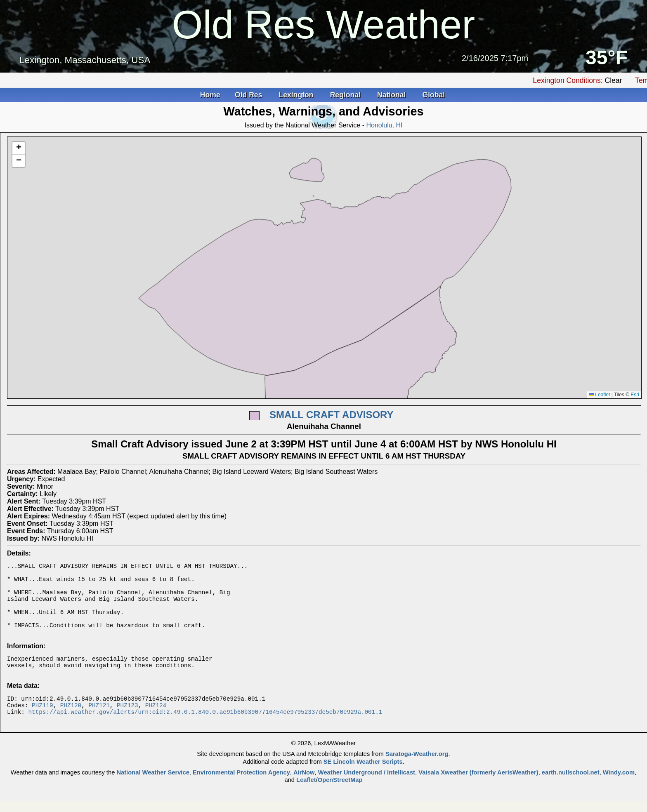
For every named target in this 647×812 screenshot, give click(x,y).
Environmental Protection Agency (241, 791)
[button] (19, 148)
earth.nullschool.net (571, 791)
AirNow (304, 791)
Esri (635, 395)
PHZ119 (42, 722)
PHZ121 (99, 722)
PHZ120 (71, 722)
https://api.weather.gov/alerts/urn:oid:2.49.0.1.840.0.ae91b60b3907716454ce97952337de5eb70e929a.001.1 (205, 730)
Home (210, 95)
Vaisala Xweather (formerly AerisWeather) (478, 791)
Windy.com (619, 791)
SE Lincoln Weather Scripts (363, 780)
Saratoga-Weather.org (417, 772)
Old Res (249, 95)
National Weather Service (153, 791)
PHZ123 (127, 722)
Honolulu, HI (384, 125)
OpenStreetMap (340, 798)
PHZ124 (156, 722)
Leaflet (599, 395)
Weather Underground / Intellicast (367, 791)
